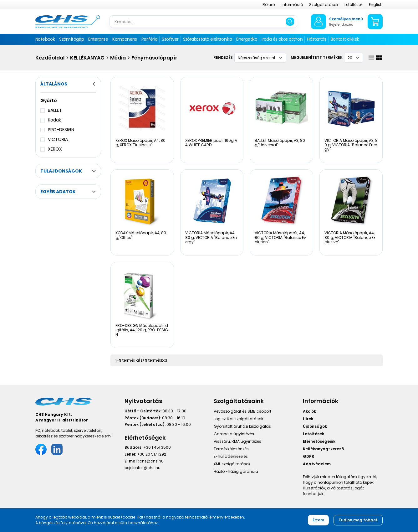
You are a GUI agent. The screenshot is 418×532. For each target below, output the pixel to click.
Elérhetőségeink (319, 441)
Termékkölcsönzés (231, 449)
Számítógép (71, 39)
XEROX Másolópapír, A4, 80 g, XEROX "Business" (140, 143)
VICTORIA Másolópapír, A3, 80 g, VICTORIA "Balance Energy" (351, 145)
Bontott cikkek (345, 39)
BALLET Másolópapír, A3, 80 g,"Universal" (280, 143)
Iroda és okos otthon (282, 39)
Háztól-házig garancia (236, 471)
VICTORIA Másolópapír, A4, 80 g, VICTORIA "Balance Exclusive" (350, 237)
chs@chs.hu (152, 461)
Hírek (308, 419)
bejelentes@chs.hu (143, 468)
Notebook (45, 39)
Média (118, 58)
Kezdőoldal (50, 58)
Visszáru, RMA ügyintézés (237, 441)
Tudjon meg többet (358, 520)
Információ (292, 5)
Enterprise (98, 39)
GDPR (308, 456)
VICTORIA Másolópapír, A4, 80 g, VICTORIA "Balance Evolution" (280, 237)
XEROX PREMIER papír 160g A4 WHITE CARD (211, 143)
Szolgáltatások (324, 5)
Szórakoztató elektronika (208, 39)
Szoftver (170, 39)
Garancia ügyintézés (234, 434)
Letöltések (354, 5)
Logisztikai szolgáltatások (238, 419)
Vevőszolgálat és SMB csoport (242, 411)
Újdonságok (315, 426)
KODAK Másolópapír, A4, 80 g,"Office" (141, 235)
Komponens (125, 39)
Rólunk (269, 5)
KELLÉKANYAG (87, 58)
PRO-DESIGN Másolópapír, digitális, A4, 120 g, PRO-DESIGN (142, 330)
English (376, 5)
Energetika (247, 39)
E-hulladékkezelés (231, 456)
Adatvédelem (317, 464)
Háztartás (317, 39)
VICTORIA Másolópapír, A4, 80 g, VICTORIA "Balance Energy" (211, 237)
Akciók (309, 411)
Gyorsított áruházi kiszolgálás (242, 426)
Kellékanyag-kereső (323, 449)
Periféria (150, 39)
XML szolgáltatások (232, 464)
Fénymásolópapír (154, 58)
